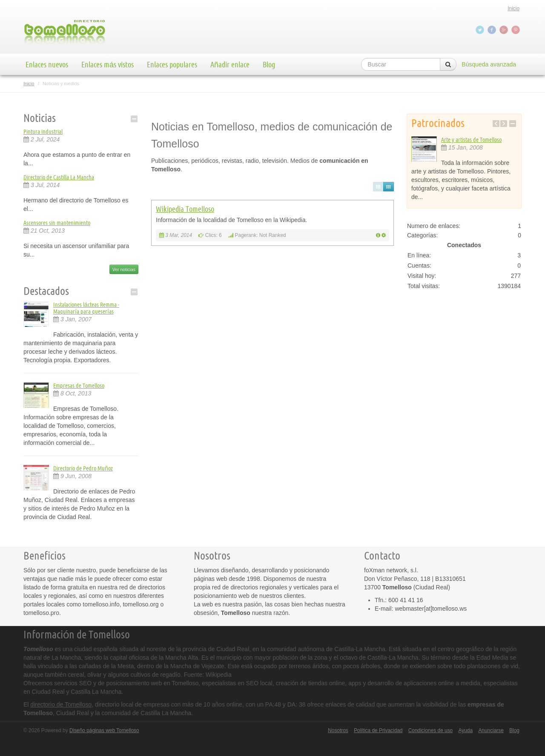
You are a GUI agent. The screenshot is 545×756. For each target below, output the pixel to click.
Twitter (481, 30)
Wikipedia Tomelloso (185, 209)
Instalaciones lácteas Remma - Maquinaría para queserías (86, 308)
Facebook (493, 30)
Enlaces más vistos (108, 64)
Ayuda (466, 730)
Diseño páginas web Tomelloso (104, 730)
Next (504, 124)
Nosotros (338, 730)
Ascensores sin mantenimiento (57, 223)
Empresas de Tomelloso (79, 386)
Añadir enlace (230, 64)
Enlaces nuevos (47, 64)
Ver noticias (124, 269)
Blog (269, 64)
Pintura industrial (43, 132)
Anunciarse (491, 730)
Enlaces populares (172, 64)
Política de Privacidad (378, 730)
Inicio (513, 9)
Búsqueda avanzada (489, 64)
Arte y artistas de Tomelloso (471, 140)
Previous (496, 124)
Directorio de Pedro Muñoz (83, 468)
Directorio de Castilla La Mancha (59, 177)
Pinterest (516, 30)
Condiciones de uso (430, 730)
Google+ (505, 30)
